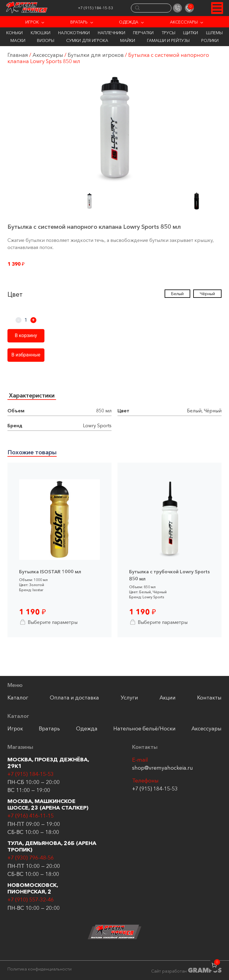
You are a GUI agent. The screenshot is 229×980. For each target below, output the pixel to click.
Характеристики (33, 396)
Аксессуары (184, 22)
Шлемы (214, 33)
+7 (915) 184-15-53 (101, 8)
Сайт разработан (186, 970)
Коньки (14, 33)
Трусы (168, 33)
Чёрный (207, 294)
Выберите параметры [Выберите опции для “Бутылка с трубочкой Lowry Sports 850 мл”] (159, 623)
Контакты (209, 699)
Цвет (15, 294)
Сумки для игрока (87, 40)
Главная (18, 55)
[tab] (33, 396)
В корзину (25, 336)
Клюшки (41, 33)
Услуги (129, 699)
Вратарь (79, 22)
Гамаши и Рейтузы (168, 40)
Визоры (46, 40)
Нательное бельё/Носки (144, 729)
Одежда (129, 22)
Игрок (32, 22)
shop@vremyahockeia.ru (163, 769)
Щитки (191, 33)
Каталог (18, 699)
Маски (18, 40)
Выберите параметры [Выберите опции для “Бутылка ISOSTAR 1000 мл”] (49, 623)
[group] (114, 130)
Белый (177, 294)
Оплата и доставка (75, 699)
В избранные (25, 355)
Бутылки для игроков (97, 55)
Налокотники (74, 33)
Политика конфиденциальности (40, 969)
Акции (168, 699)
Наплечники (112, 33)
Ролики (210, 40)
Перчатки (143, 33)
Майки (128, 40)
